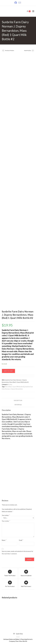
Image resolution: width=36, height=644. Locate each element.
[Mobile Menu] (32, 11)
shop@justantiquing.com (16, 614)
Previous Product (9, 51)
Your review (6, 341)
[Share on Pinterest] (10, 404)
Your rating (6, 335)
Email (21, 360)
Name (4, 360)
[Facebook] (16, 3)
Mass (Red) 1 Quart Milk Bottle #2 (15, 207)
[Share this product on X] (10, 393)
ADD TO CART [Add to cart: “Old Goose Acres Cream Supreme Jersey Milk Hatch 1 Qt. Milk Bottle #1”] (18, 573)
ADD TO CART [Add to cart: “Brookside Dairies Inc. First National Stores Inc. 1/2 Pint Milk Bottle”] (18, 521)
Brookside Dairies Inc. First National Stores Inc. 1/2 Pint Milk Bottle (18, 512)
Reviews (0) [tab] (18, 225)
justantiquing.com (14, 624)
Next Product (28, 51)
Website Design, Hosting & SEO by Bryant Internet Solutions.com (18, 634)
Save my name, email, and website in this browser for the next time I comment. (17, 372)
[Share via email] (26, 404)
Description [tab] (18, 220)
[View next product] (33, 51)
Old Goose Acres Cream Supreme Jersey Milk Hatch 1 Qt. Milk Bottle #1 (18, 564)
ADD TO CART (8, 191)
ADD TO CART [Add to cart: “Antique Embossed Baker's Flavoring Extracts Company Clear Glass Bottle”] (18, 469)
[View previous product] (3, 51)
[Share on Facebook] (26, 393)
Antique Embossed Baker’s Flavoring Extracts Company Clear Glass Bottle (18, 460)
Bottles (10, 204)
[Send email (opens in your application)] (20, 3)
